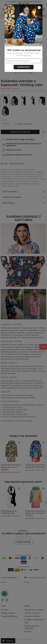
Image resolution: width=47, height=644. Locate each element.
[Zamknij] (39, 8)
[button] (23, 322)
